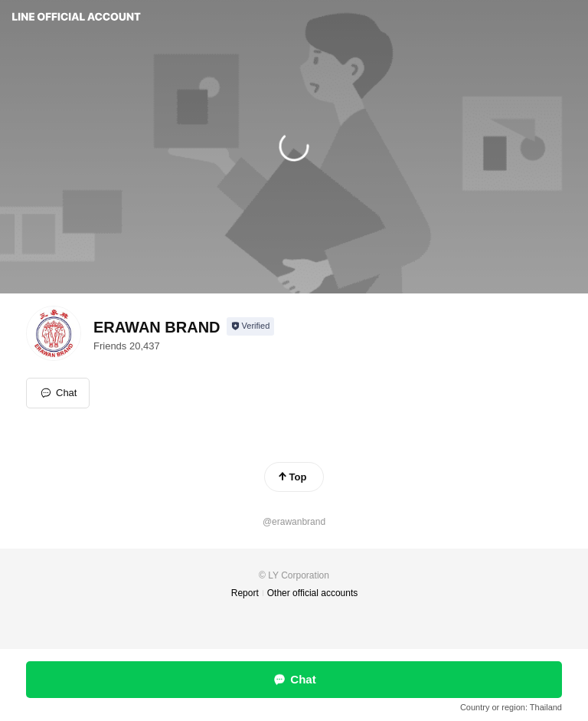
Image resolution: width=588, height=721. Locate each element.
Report (245, 593)
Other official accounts (313, 593)
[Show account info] (251, 326)
